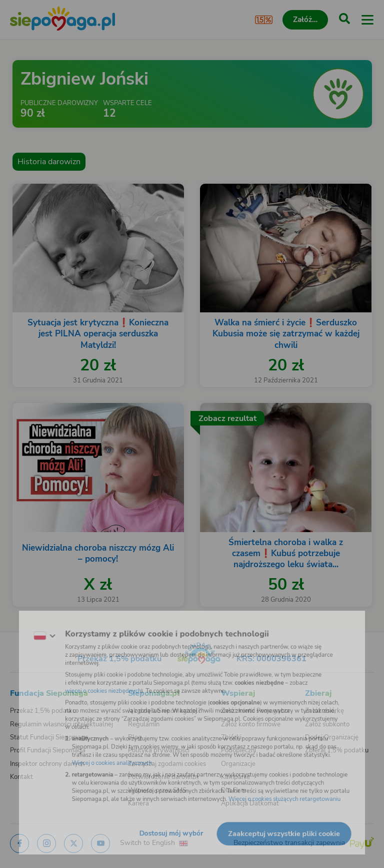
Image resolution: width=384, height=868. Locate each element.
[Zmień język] (28, 625)
